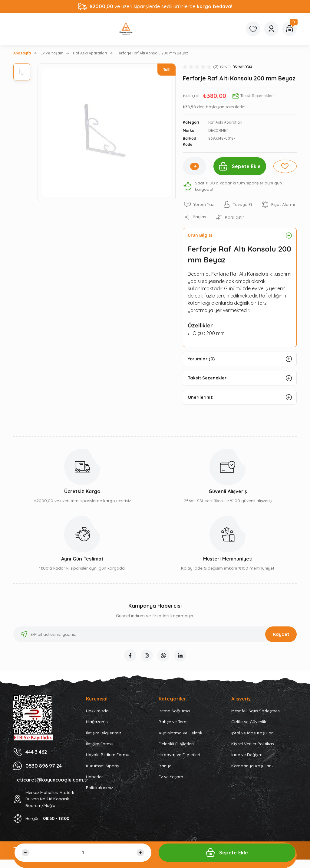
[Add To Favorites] (285, 166)
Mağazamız (97, 722)
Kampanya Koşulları (251, 766)
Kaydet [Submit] (281, 634)
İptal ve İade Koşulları (252, 733)
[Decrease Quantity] (25, 853)
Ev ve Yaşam (171, 777)
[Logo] (126, 29)
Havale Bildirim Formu (108, 755)
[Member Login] (271, 29)
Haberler (94, 777)
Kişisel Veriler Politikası (253, 744)
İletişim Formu (100, 744)
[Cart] (289, 29)
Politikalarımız (99, 788)
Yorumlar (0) (201, 359)
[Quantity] (83, 853)
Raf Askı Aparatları (225, 122)
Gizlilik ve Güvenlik (249, 722)
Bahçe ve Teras (173, 722)
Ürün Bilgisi (200, 235)
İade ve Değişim (247, 755)
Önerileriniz (200, 397)
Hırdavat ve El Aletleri (179, 755)
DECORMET (218, 130)
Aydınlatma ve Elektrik (180, 733)
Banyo (165, 766)
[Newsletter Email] (155, 634)
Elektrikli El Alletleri (176, 744)
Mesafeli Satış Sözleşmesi (256, 711)
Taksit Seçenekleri (208, 378)
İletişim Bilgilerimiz (104, 733)
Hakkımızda (97, 711)
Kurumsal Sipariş (102, 766)
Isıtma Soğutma (174, 711)
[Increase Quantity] (195, 166)
